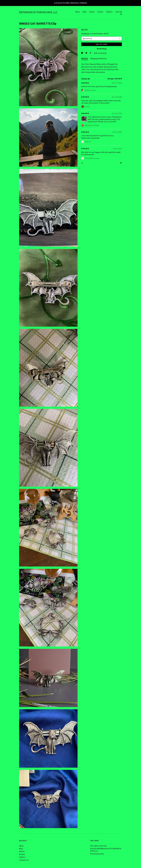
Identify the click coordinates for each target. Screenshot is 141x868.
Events (100, 12)
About (92, 12)
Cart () (119, 12)
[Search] (121, 14)
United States (97, 34)
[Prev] (82, 163)
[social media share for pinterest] (91, 53)
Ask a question (100, 53)
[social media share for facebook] (82, 53)
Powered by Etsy (97, 854)
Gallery (109, 12)
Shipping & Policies (98, 59)
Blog (84, 12)
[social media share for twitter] (87, 53)
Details (85, 59)
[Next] (121, 163)
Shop (77, 12)
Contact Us (24, 860)
